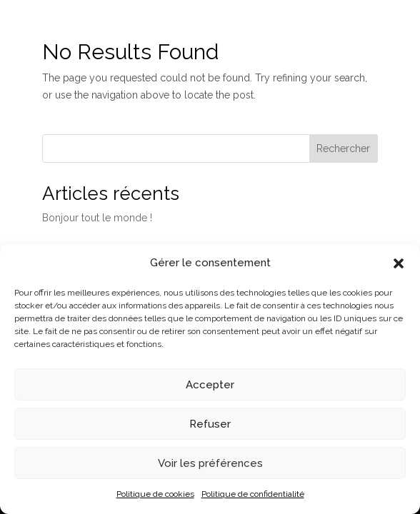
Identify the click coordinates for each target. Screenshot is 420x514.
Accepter (210, 385)
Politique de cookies (155, 494)
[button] (399, 263)
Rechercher (343, 148)
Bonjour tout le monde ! (97, 218)
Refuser (210, 424)
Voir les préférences (210, 463)
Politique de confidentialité (253, 494)
